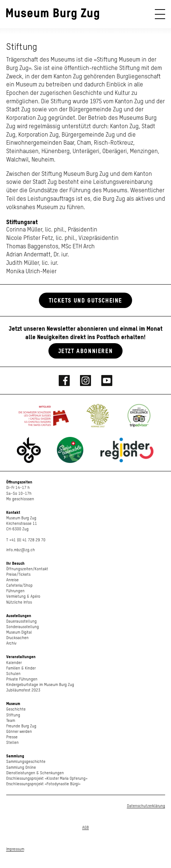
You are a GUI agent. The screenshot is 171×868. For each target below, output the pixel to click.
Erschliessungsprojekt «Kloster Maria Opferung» (47, 778)
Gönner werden (19, 732)
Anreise (12, 580)
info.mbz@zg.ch (21, 550)
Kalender (14, 663)
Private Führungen (22, 679)
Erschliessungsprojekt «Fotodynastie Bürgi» (43, 784)
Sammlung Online (21, 767)
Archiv (11, 643)
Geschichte (16, 709)
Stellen (12, 743)
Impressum (15, 849)
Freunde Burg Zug (21, 726)
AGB (85, 828)
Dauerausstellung (21, 621)
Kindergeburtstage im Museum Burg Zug (40, 685)
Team (11, 721)
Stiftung (13, 715)
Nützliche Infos (19, 602)
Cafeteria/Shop (19, 585)
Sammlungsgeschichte (26, 762)
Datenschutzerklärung (146, 806)
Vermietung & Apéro (23, 596)
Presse (12, 737)
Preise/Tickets (18, 574)
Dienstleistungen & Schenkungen (35, 773)
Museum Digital (19, 632)
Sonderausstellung (23, 627)
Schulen (13, 674)
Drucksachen (17, 638)
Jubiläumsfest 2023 (23, 690)
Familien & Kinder (21, 668)
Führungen (15, 591)
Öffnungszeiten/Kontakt (27, 569)
